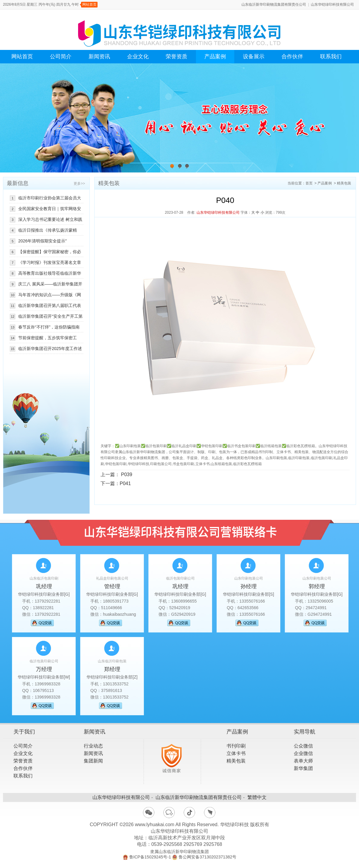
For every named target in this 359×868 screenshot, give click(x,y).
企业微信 (303, 753)
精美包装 (344, 183)
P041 (125, 483)
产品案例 (215, 56)
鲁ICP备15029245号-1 (150, 857)
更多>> (79, 184)
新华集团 (303, 768)
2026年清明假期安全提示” (42, 241)
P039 (126, 475)
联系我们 (331, 56)
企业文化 (138, 56)
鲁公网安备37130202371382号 (207, 857)
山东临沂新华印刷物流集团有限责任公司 (274, 4)
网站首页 (89, 4)
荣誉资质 (177, 56)
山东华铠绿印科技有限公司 (332, 4)
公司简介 (61, 56)
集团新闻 (93, 761)
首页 (309, 183)
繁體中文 (257, 797)
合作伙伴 (292, 56)
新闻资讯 (99, 56)
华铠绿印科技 (235, 825)
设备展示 (254, 56)
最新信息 (18, 183)
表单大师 (303, 761)
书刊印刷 (236, 746)
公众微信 (303, 746)
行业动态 (93, 746)
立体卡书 (236, 753)
